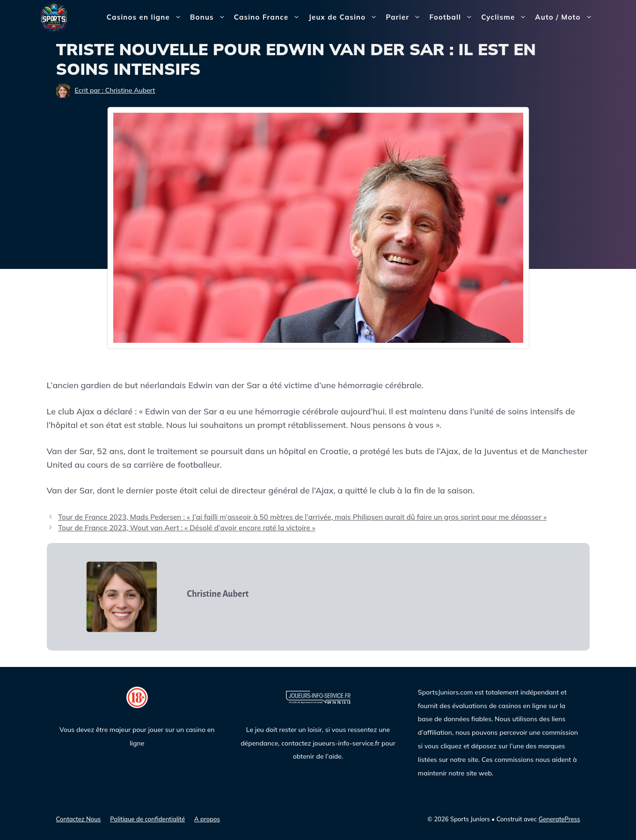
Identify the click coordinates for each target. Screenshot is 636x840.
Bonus (210, 17)
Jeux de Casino (345, 17)
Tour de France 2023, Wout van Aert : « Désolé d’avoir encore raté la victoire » (187, 528)
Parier (405, 17)
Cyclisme (506, 17)
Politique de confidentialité (147, 819)
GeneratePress (559, 819)
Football (453, 17)
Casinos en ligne (146, 17)
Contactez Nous (79, 819)
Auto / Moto (566, 17)
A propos (207, 819)
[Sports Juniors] (54, 17)
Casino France (269, 17)
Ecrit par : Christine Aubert (115, 90)
